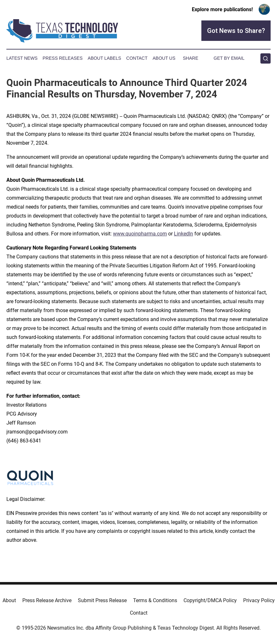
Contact (137, 58)
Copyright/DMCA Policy (210, 600)
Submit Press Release (102, 600)
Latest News (22, 58)
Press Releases (63, 58)
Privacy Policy (259, 600)
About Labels (105, 58)
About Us (164, 58)
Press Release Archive (47, 600)
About (9, 600)
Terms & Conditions (155, 600)
